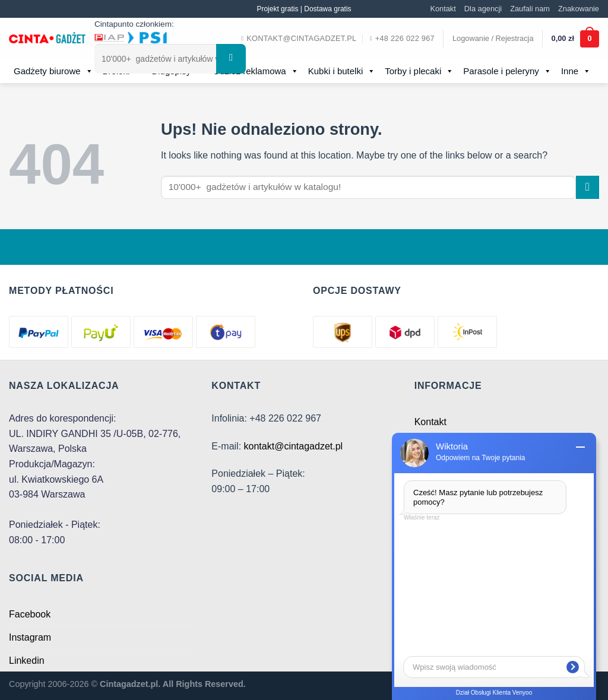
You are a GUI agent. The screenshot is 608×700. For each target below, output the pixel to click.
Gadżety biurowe (53, 71)
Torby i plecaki (419, 71)
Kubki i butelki (342, 71)
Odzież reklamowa (255, 71)
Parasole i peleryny (507, 71)
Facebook (30, 614)
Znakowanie (579, 9)
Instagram (30, 637)
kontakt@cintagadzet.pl (294, 446)
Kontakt (443, 9)
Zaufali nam (530, 9)
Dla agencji (483, 9)
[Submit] (231, 59)
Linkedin (27, 661)
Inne (576, 71)
